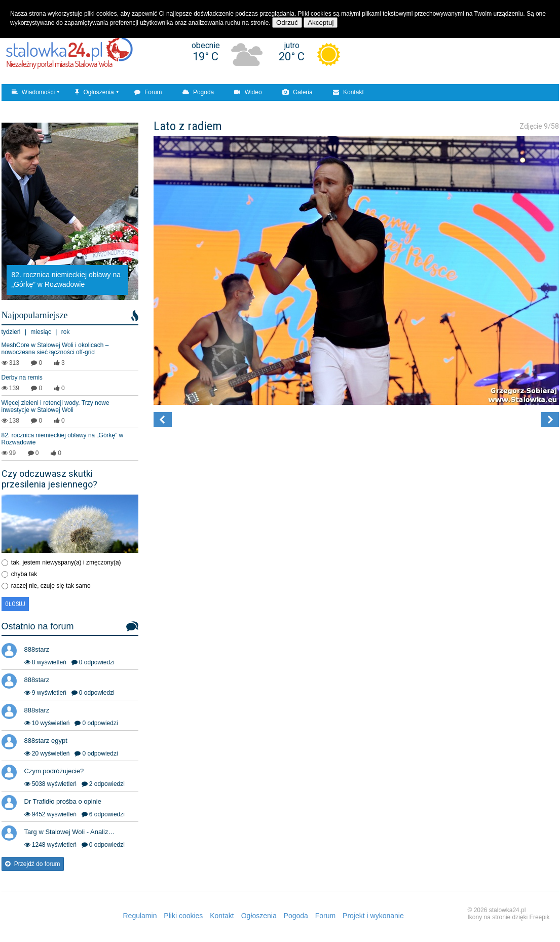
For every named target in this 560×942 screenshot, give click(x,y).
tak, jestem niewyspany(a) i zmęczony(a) (66, 562)
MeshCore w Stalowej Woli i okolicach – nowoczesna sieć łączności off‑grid (55, 349)
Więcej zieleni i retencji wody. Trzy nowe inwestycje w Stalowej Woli (55, 406)
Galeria (297, 92)
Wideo (248, 92)
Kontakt (348, 92)
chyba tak (24, 574)
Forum (148, 92)
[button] (163, 420)
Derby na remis (22, 378)
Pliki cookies (183, 916)
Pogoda (198, 92)
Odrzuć (287, 23)
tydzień (11, 332)
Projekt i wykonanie (373, 916)
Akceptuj (321, 23)
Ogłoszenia (94, 92)
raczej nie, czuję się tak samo (51, 586)
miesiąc (41, 332)
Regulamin (140, 916)
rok (66, 332)
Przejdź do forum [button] (33, 864)
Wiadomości (33, 92)
